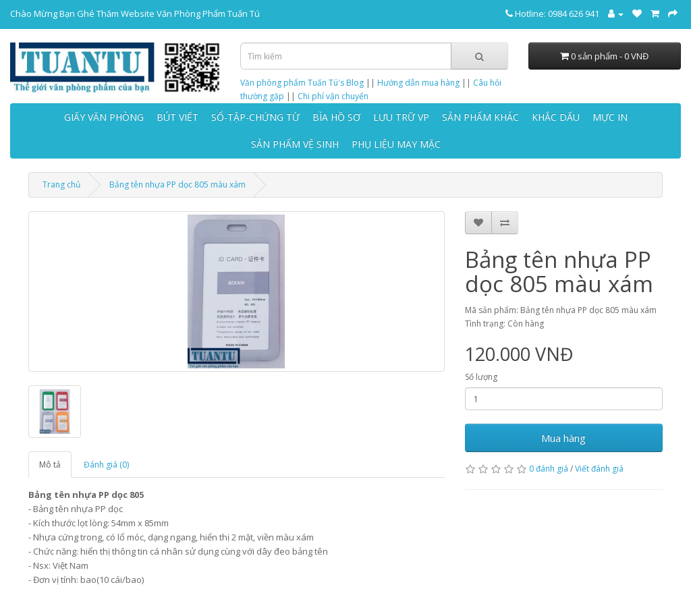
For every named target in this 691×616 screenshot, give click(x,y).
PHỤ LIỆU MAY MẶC (396, 144)
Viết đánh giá (599, 469)
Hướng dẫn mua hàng (418, 83)
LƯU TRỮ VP (401, 117)
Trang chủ (61, 185)
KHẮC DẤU (556, 117)
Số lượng (481, 377)
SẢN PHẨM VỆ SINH (295, 144)
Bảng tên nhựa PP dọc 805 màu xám (177, 185)
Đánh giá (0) (106, 465)
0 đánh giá (549, 469)
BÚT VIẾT (177, 117)
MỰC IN (610, 117)
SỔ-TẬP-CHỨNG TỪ (255, 117)
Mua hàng (563, 438)
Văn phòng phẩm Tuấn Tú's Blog (302, 83)
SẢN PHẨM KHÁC (480, 117)
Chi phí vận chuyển (333, 96)
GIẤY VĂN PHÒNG (104, 117)
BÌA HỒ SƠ (336, 117)
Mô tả (50, 465)
